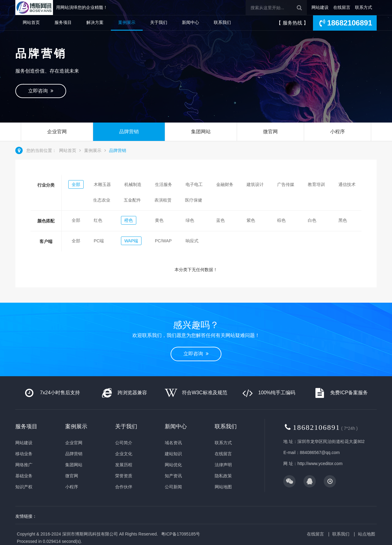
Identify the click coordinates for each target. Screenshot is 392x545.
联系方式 (364, 7)
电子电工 (194, 184)
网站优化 (173, 465)
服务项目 (63, 22)
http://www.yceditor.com (320, 464)
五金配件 (132, 200)
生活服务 (164, 184)
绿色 (190, 220)
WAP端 (131, 241)
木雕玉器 (102, 184)
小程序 (337, 132)
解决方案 (95, 22)
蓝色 (221, 220)
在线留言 (342, 7)
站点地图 (367, 534)
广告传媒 (286, 184)
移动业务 (24, 454)
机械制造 (133, 184)
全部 (76, 184)
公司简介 (124, 443)
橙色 (129, 220)
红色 (98, 220)
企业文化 (124, 454)
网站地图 (223, 487)
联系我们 (222, 22)
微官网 (270, 132)
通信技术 (347, 184)
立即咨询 (41, 91)
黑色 (343, 220)
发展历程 (124, 465)
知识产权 (24, 487)
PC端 (99, 241)
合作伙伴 (124, 487)
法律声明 (223, 465)
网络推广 (24, 465)
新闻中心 (190, 22)
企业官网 (57, 132)
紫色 (251, 220)
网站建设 (320, 7)
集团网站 (201, 132)
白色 (312, 220)
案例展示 (127, 22)
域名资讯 (173, 443)
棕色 (281, 220)
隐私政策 (223, 476)
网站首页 (31, 22)
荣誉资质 (124, 476)
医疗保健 (194, 200)
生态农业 (102, 200)
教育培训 (316, 184)
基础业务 (24, 476)
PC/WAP (163, 241)
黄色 (159, 220)
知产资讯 (173, 476)
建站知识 (173, 454)
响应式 (192, 241)
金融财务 (225, 184)
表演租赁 (163, 200)
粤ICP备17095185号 (181, 534)
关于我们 (159, 22)
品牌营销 (129, 132)
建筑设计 (255, 184)
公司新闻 (173, 487)
